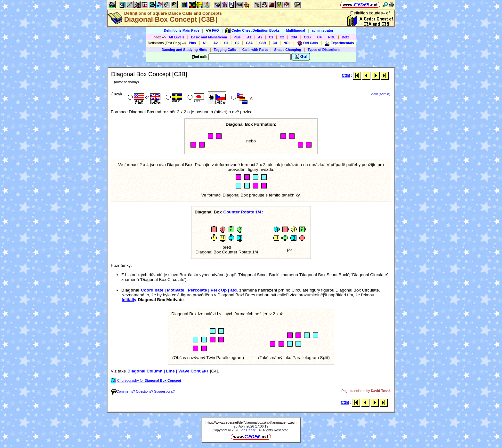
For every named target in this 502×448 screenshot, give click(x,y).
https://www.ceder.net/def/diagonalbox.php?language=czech (251, 422)
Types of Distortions (324, 50)
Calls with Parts (255, 50)
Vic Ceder (248, 430)
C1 (271, 37)
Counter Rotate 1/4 (243, 212)
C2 (282, 37)
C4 (320, 37)
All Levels (176, 37)
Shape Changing (287, 50)
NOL (332, 37)
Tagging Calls (225, 50)
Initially (129, 300)
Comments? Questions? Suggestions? (143, 391)
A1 (249, 37)
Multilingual (296, 30)
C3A (294, 37)
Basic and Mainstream (209, 37)
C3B (307, 37)
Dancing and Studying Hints (184, 50)
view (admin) (381, 94)
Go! (301, 57)
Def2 (346, 37)
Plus (237, 37)
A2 (260, 37)
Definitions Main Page (182, 30)
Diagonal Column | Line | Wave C (168, 371)
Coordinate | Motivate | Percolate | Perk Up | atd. (189, 290)
